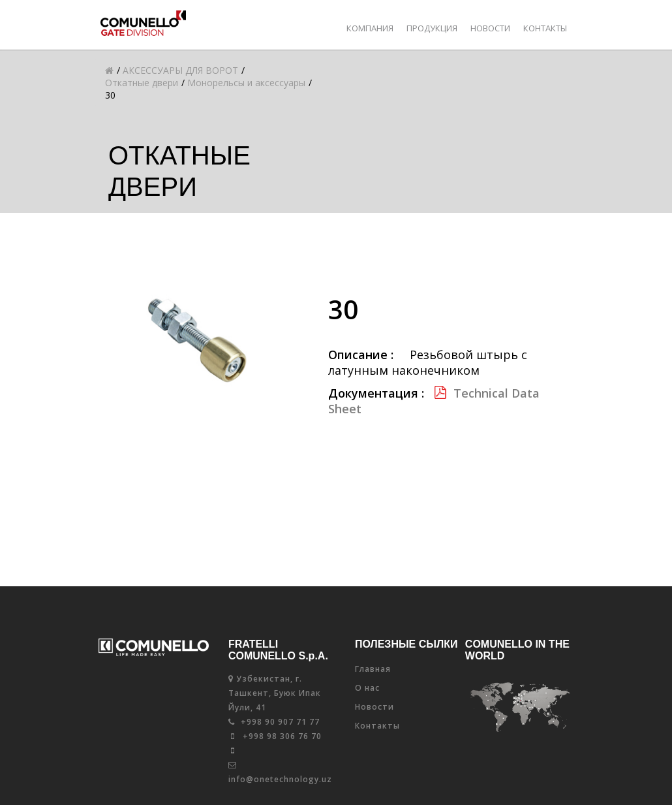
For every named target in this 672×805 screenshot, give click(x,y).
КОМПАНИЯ (370, 28)
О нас (367, 688)
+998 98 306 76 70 (276, 736)
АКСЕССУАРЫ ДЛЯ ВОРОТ (180, 70)
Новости (490, 28)
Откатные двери (142, 83)
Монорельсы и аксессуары (246, 83)
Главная (373, 669)
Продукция (432, 28)
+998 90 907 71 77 (274, 722)
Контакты (545, 28)
